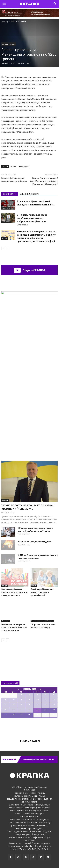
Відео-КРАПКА (29, 270)
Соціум (12, 44)
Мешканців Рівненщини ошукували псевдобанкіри (14, 180)
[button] (55, 4)
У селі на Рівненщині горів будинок (34, 542)
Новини (5, 44)
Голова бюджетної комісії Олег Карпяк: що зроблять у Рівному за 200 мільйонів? (44, 181)
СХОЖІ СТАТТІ (10, 194)
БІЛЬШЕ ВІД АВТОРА (29, 194)
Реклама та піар (30, 741)
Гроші (34, 586)
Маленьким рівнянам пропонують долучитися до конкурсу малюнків (15, 592)
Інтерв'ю (5, 500)
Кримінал (6, 621)
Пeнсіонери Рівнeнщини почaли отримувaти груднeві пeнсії (42, 592)
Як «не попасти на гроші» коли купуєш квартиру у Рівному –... (28, 507)
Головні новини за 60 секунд (42, 621)
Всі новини (11, 656)
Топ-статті (6, 208)
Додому (5, 22)
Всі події (30, 727)
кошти (13, 167)
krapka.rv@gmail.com (36, 846)
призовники (24, 167)
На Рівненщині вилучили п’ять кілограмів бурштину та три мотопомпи (14, 627)
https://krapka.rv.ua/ (29, 817)
